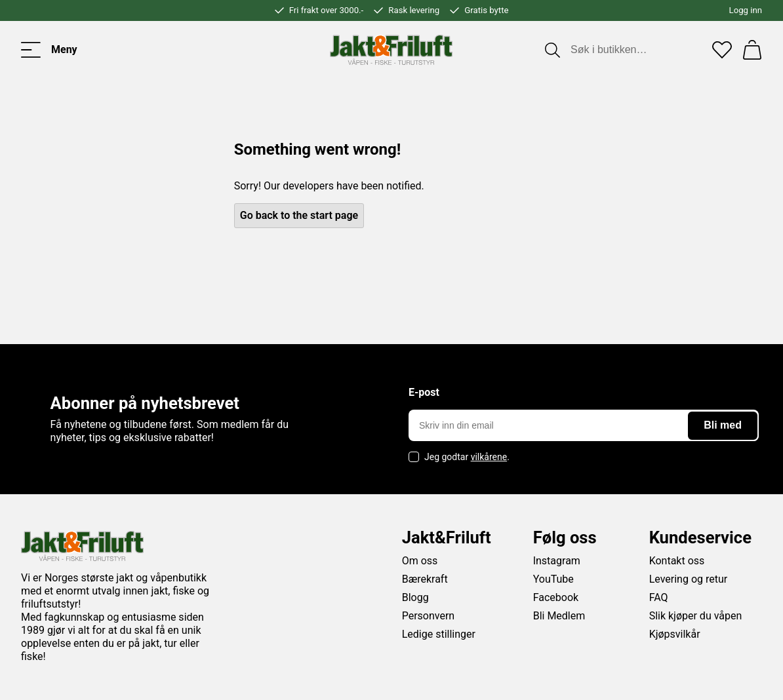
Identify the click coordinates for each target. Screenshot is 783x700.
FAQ (659, 597)
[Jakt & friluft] (391, 50)
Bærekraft (425, 579)
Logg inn (746, 10)
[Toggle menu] (49, 50)
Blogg (415, 597)
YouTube (553, 579)
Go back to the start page (299, 215)
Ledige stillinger (439, 634)
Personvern (429, 616)
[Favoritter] (722, 50)
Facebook (556, 597)
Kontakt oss (677, 561)
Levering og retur (689, 579)
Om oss (420, 561)
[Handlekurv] (752, 50)
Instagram (557, 561)
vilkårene (489, 457)
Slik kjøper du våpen (696, 616)
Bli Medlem (559, 616)
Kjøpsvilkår (675, 634)
